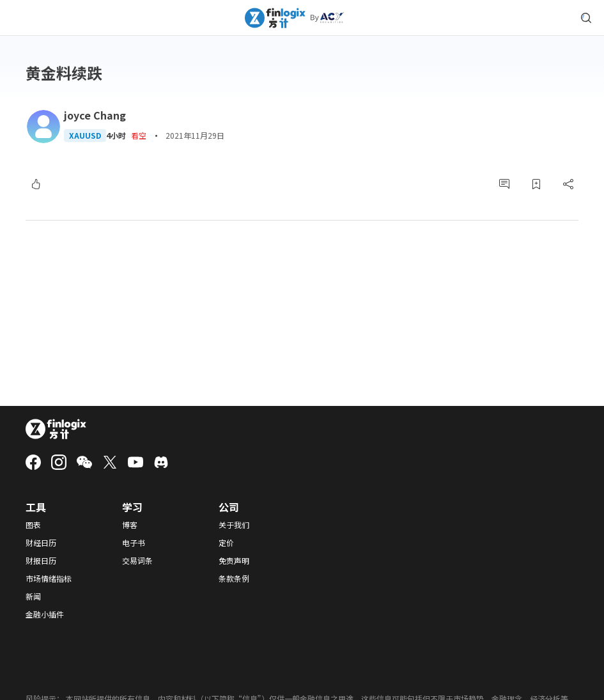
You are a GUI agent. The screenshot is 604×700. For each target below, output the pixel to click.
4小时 (116, 136)
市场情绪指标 (49, 579)
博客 (130, 525)
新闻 (33, 596)
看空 (139, 135)
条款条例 (234, 579)
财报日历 (41, 561)
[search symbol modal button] (586, 18)
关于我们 (234, 525)
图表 (33, 525)
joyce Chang (95, 115)
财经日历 (41, 543)
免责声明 (234, 561)
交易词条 (137, 561)
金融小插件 (45, 614)
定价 (226, 543)
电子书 (134, 543)
